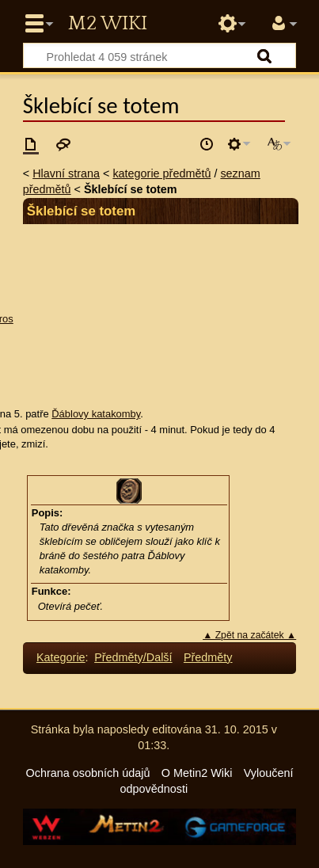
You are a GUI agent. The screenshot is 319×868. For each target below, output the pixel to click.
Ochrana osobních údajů (88, 773)
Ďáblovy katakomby (96, 414)
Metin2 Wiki (108, 24)
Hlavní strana (66, 173)
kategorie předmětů (161, 173)
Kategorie (61, 657)
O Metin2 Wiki (197, 773)
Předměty (208, 657)
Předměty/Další (133, 657)
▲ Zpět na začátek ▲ (249, 635)
